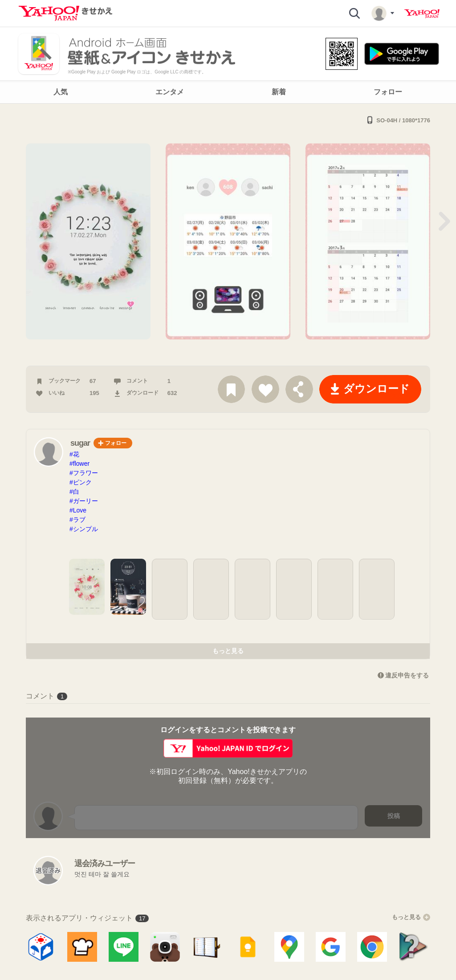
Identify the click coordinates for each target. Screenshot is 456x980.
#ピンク (81, 482)
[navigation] (228, 92)
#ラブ (77, 520)
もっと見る (228, 651)
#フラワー (84, 473)
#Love (78, 510)
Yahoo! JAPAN (422, 14)
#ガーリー (84, 501)
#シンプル (84, 529)
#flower (79, 464)
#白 (74, 492)
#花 (74, 454)
